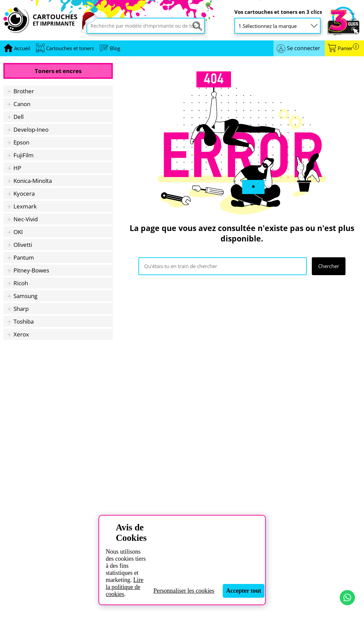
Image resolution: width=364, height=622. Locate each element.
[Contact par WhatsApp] (347, 598)
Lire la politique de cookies (125, 587)
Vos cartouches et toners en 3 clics (278, 12)
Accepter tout (243, 591)
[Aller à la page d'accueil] (22, 48)
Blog (115, 48)
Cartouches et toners (70, 48)
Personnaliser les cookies (184, 591)
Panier (348, 48)
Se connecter (304, 48)
